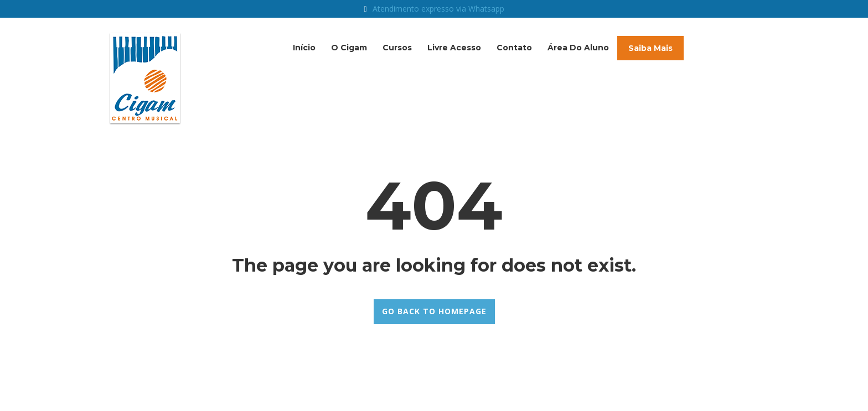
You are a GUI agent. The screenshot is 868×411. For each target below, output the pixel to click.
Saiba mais (650, 48)
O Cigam (349, 48)
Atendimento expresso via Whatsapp (438, 9)
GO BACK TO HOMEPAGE (434, 311)
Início (304, 48)
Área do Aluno (578, 48)
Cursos (397, 48)
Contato (514, 48)
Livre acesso (454, 48)
